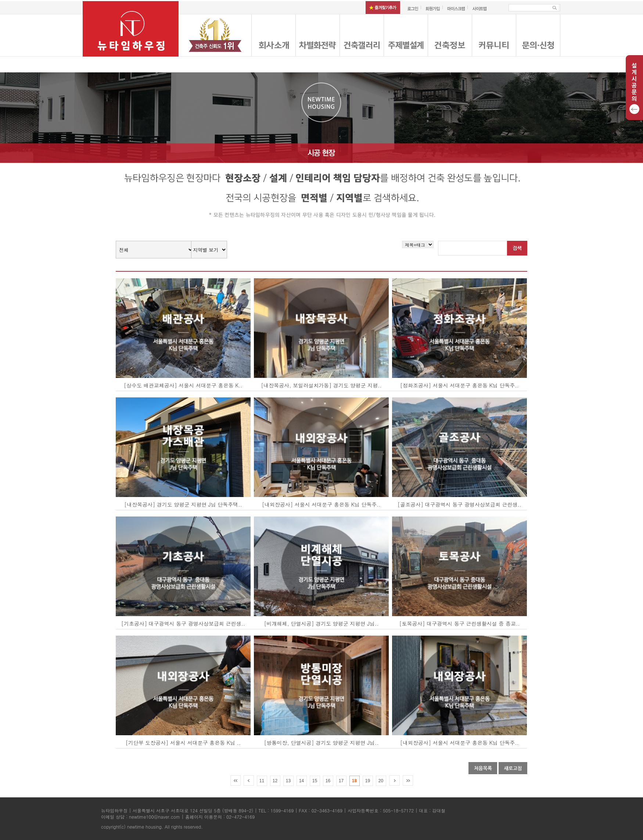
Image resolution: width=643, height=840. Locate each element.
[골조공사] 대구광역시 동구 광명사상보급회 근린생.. (459, 504)
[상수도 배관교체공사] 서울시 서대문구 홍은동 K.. (183, 385)
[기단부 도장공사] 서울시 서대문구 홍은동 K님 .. (183, 743)
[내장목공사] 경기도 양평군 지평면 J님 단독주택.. (183, 504)
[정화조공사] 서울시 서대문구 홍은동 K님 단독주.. (459, 385)
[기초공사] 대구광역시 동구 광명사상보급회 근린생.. (183, 623)
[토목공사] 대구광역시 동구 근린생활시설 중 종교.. (460, 623)
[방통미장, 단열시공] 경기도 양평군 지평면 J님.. (321, 743)
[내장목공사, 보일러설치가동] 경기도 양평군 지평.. (321, 385)
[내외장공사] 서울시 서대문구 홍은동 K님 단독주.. (321, 504)
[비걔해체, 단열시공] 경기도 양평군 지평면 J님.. (321, 623)
